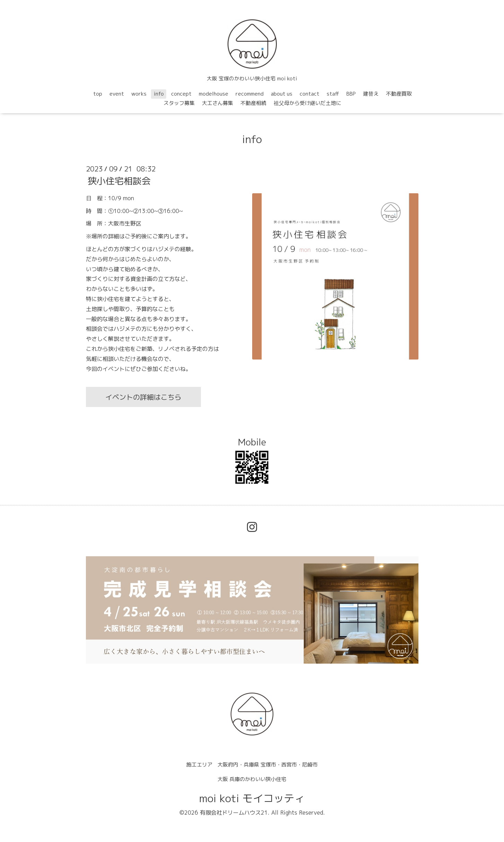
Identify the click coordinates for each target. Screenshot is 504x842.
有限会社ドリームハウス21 (234, 813)
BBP (351, 94)
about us (282, 94)
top (98, 94)
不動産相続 (253, 103)
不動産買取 (399, 94)
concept (181, 94)
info (159, 94)
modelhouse (214, 94)
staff (333, 94)
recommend (250, 94)
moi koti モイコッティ (252, 798)
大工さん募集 (218, 103)
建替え (371, 94)
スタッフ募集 (179, 103)
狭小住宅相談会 (119, 181)
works (139, 94)
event (117, 94)
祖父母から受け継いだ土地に (307, 103)
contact (310, 94)
